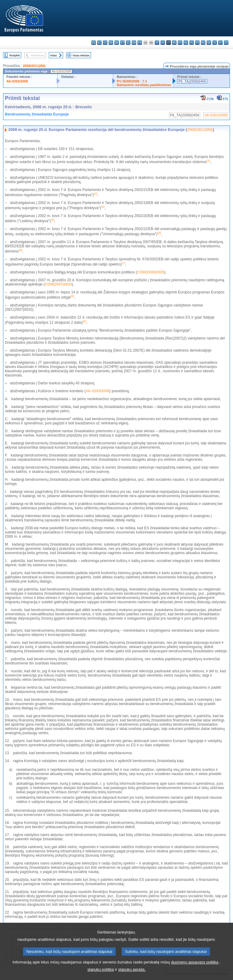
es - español (99, 43)
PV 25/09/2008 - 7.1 (132, 81)
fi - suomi (220, 43)
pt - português (197, 43)
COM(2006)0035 (151, 272)
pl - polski (192, 43)
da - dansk (111, 43)
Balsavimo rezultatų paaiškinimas (144, 85)
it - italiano (157, 43)
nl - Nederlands (186, 43)
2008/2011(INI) (34, 66)
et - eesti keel (122, 43)
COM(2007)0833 (58, 284)
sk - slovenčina (209, 43)
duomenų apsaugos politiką (195, 969)
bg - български (94, 43)
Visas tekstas (81, 55)
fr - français (140, 43)
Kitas (54, 55)
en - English (134, 43)
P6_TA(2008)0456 (192, 81)
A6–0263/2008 (98, 391)
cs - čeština (105, 43)
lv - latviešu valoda (163, 43)
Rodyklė (15, 55)
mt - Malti (180, 43)
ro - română (203, 43)
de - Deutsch (117, 43)
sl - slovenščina (215, 43)
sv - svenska (226, 43)
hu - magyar (174, 43)
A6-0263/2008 (17, 81)
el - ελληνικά (128, 43)
